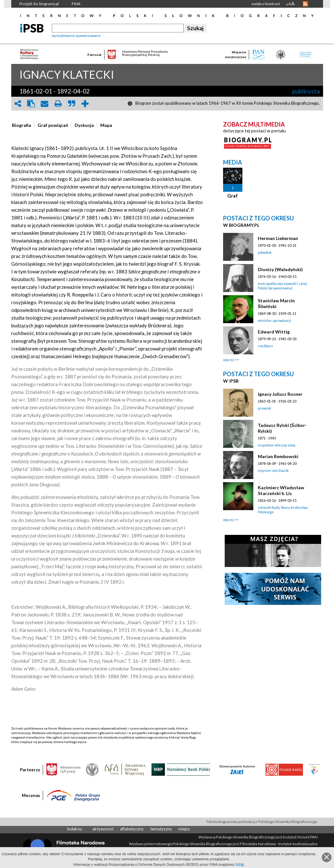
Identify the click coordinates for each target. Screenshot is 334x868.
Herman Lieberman (278, 238)
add (85, 104)
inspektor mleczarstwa (277, 445)
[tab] (23, 125)
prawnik (264, 408)
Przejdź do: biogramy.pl (39, 4)
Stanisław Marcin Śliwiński (276, 303)
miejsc (184, 829)
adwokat (265, 252)
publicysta (306, 91)
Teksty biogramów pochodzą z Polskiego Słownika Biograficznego (262, 822)
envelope (45, 104)
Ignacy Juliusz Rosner (280, 394)
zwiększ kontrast (266, 4)
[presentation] (22, 125)
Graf (233, 196)
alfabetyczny (132, 829)
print (58, 104)
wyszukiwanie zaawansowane (76, 35)
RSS (305, 4)
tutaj (240, 864)
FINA (76, 4)
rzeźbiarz (265, 346)
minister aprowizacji (274, 320)
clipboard (31, 104)
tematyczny (161, 829)
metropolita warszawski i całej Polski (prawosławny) (282, 286)
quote (72, 104)
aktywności (103, 829)
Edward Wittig (274, 332)
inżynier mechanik (273, 470)
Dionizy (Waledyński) (280, 269)
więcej (228, 360)
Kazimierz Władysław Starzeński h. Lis (281, 490)
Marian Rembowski (278, 456)
